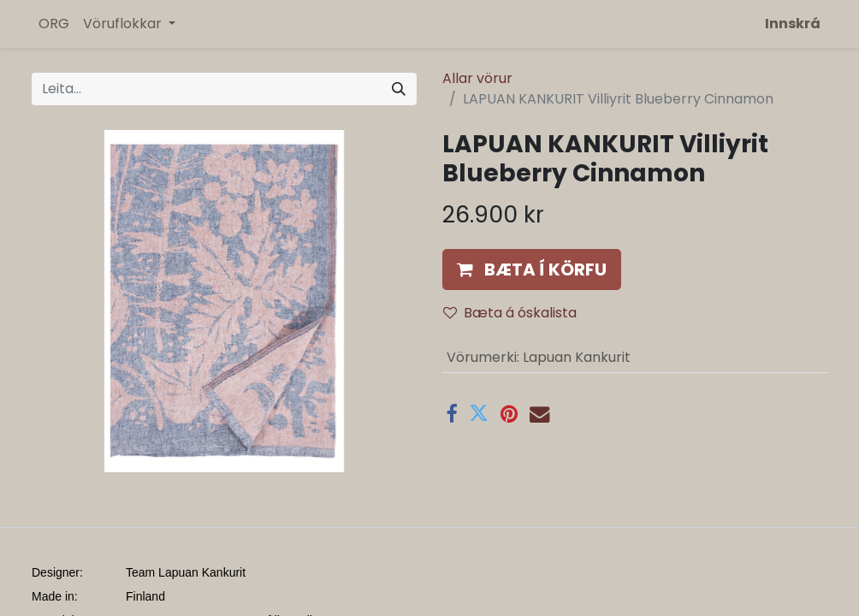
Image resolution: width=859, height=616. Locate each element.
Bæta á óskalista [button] (510, 313)
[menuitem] (54, 24)
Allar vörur (477, 78)
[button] (532, 269)
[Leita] (399, 89)
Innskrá (793, 24)
